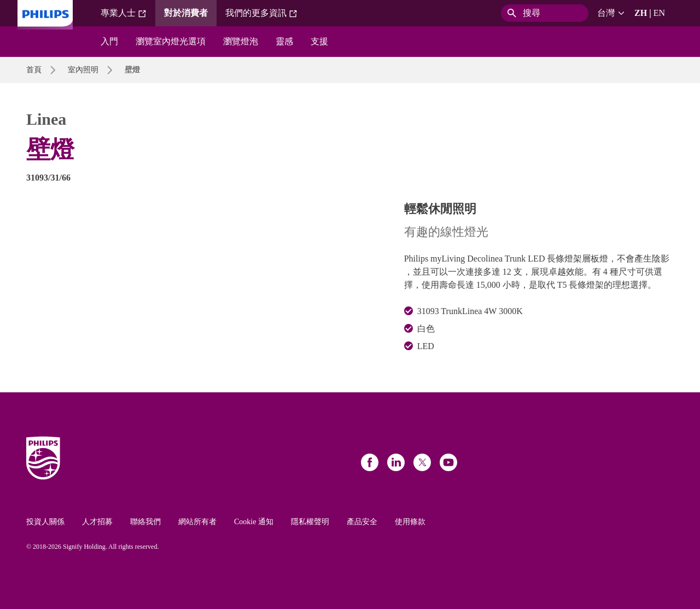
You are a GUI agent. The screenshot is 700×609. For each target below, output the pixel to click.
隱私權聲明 (310, 522)
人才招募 (97, 522)
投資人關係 (45, 522)
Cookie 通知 (254, 522)
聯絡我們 (145, 522)
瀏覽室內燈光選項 (171, 41)
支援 (319, 41)
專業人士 (124, 13)
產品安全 (362, 522)
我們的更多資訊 (261, 13)
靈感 (284, 41)
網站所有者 (197, 522)
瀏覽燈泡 (241, 41)
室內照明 (83, 70)
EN (659, 13)
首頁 (34, 70)
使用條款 (410, 522)
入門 (109, 41)
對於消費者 (186, 13)
